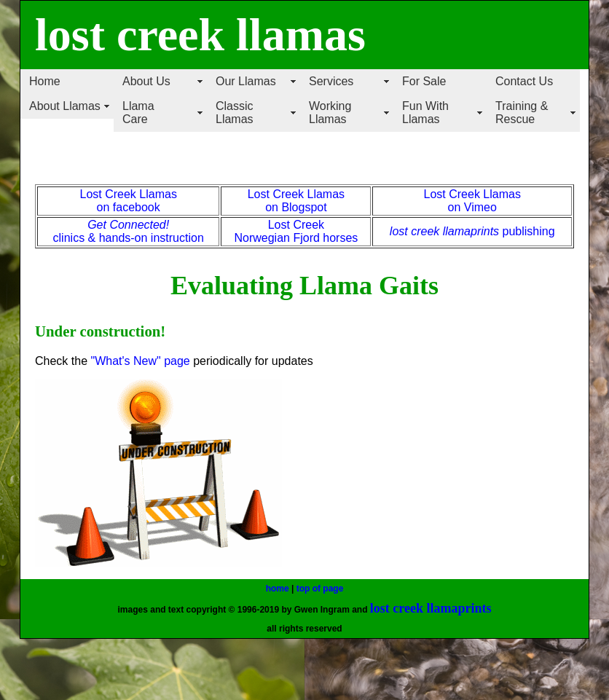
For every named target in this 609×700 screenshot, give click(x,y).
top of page (320, 589)
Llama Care (138, 113)
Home (45, 81)
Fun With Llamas (425, 113)
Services (331, 81)
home (278, 589)
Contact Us (524, 81)
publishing (527, 231)
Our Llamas (246, 81)
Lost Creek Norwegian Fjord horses (296, 231)
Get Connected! (128, 225)
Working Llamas (330, 113)
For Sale (424, 81)
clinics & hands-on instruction (129, 238)
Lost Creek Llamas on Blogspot (296, 201)
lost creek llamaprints (444, 231)
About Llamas (65, 106)
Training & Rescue (522, 113)
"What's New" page (140, 361)
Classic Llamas (235, 113)
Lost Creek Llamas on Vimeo (472, 201)
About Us (146, 81)
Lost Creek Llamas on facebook (128, 201)
